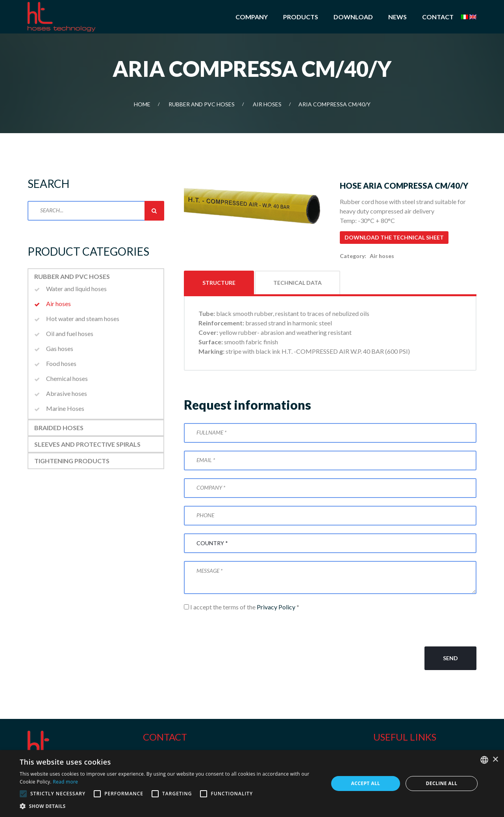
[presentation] (244, 629)
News (397, 17)
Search (154, 211)
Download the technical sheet (394, 237)
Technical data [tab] (297, 283)
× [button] (495, 760)
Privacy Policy (276, 607)
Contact (438, 17)
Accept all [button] (366, 783)
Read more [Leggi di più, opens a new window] (65, 782)
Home (142, 104)
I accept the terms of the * (242, 607)
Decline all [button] (442, 783)
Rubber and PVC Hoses (202, 104)
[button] (170, 806)
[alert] (252, 784)
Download (353, 17)
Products (301, 17)
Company (252, 17)
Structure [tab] (219, 283)
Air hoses (267, 104)
